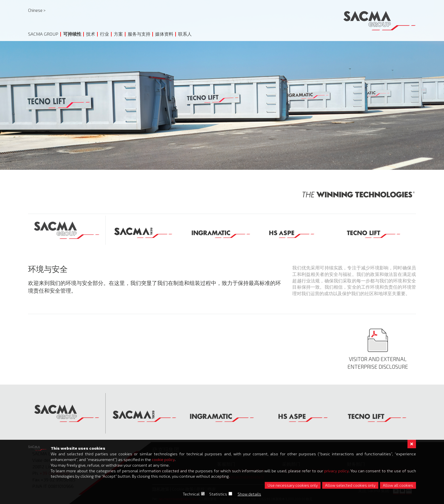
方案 (118, 34)
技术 (91, 34)
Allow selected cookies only (350, 485)
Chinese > (37, 10)
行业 (104, 34)
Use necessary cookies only (293, 485)
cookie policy (163, 459)
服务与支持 (139, 34)
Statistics (218, 494)
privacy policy (337, 470)
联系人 (185, 34)
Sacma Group (43, 34)
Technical (191, 494)
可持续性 (72, 34)
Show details (250, 494)
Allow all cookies (398, 485)
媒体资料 (164, 34)
